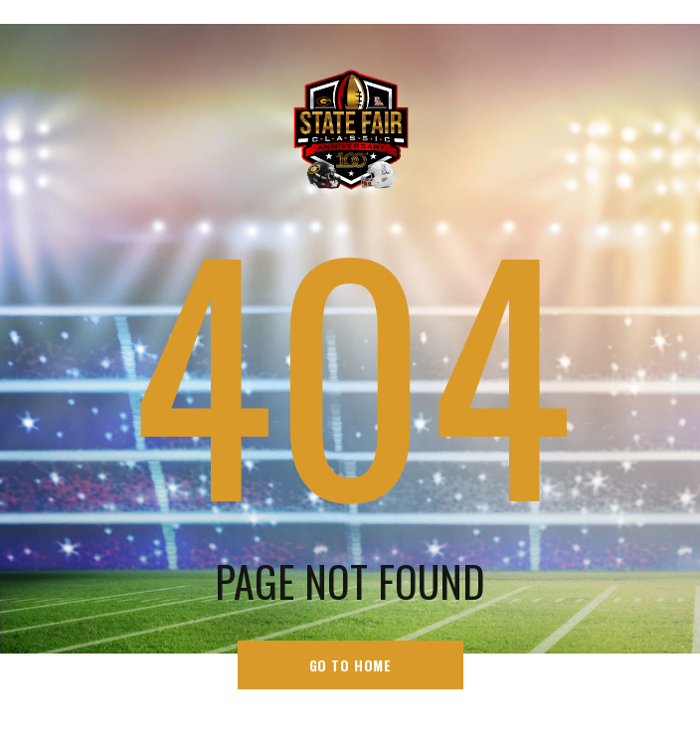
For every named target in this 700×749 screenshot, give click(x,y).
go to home (350, 665)
